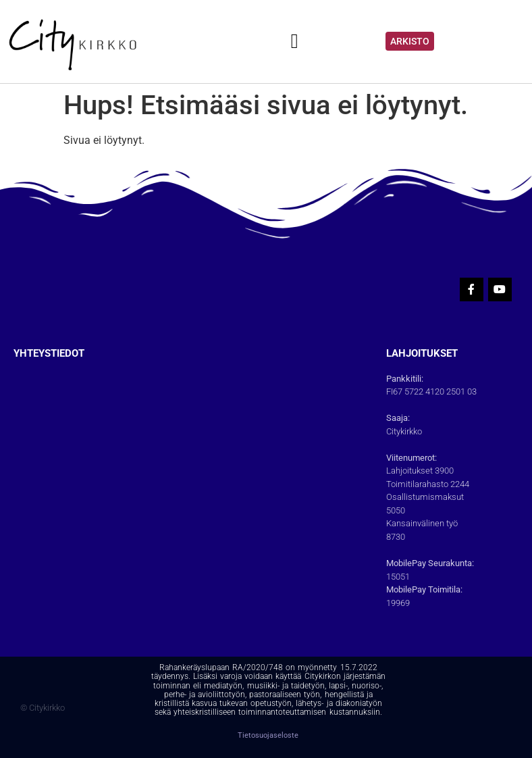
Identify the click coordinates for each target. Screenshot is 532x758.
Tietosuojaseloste (268, 735)
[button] (294, 42)
